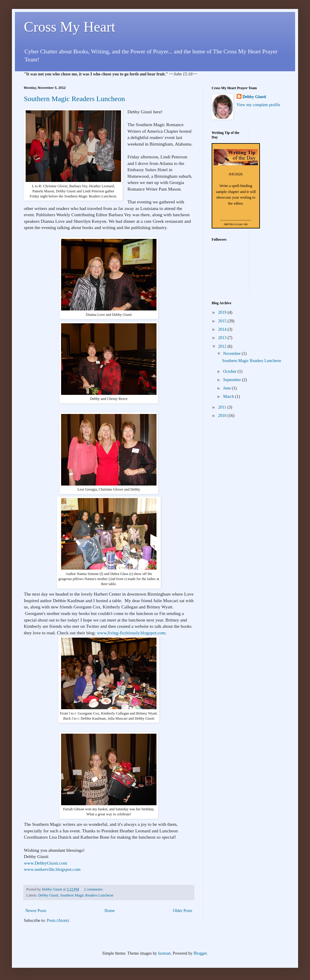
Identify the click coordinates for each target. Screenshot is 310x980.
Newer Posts (36, 911)
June (227, 388)
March (229, 397)
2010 (223, 416)
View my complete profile (259, 105)
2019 (223, 312)
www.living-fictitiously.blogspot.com (131, 633)
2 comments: (94, 889)
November (232, 354)
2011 (223, 407)
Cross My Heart (70, 27)
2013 (223, 338)
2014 (223, 329)
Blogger (200, 953)
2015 (223, 321)
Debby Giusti (48, 895)
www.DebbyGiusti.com (45, 863)
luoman (164, 953)
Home (110, 911)
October (230, 371)
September (232, 380)
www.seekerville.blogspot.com (52, 869)
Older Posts (183, 911)
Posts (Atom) (58, 921)
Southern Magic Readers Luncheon (74, 99)
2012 (223, 346)
